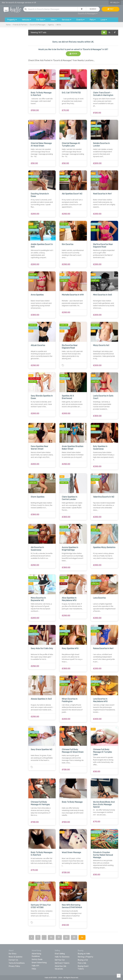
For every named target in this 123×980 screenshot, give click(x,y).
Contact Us (13, 960)
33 (74, 937)
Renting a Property (85, 957)
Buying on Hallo (84, 954)
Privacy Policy (14, 966)
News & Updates (15, 957)
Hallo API (35, 966)
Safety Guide (37, 959)
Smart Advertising (39, 963)
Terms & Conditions (17, 963)
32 (66, 937)
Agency (51, 25)
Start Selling (60, 954)
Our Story (12, 954)
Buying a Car (83, 960)
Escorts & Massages (88, 14)
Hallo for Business (62, 957)
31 (59, 937)
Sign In (73, 54)
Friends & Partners (20, 25)
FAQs (34, 969)
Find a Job (82, 963)
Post (110, 9)
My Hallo (115, 3)
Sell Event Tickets (62, 963)
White (59, 25)
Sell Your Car (60, 960)
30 (51, 937)
